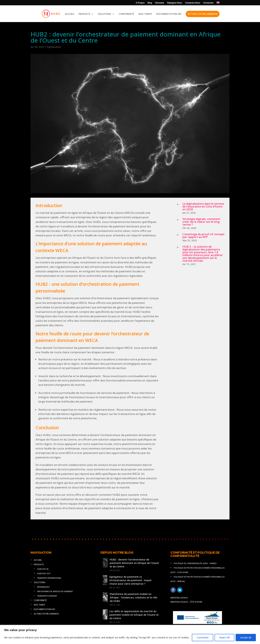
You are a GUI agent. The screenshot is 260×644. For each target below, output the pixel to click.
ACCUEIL (70, 14)
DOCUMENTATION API (169, 14)
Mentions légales (179, 598)
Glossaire (160, 3)
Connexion (208, 3)
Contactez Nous (193, 3)
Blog (150, 3)
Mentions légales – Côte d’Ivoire (186, 602)
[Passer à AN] (218, 3)
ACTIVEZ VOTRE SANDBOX (203, 14)
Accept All (246, 637)
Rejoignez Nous (175, 3)
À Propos (140, 3)
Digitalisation (54, 47)
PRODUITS (84, 14)
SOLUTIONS (104, 14)
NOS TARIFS (145, 14)
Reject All (224, 637)
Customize (203, 637)
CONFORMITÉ (126, 14)
